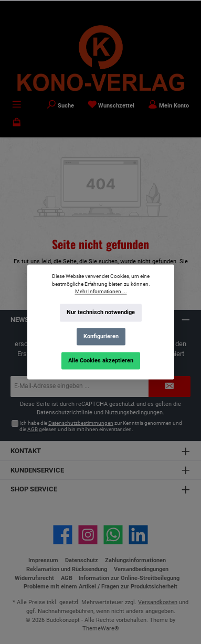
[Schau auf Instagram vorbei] (88, 535)
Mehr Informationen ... (100, 292)
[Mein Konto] (168, 105)
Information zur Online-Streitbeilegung (129, 578)
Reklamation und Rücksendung (67, 569)
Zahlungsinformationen (135, 560)
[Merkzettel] (111, 105)
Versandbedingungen (141, 569)
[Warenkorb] (17, 123)
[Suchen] (60, 105)
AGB (33, 429)
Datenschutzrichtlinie (65, 412)
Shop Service (34, 489)
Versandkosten (158, 602)
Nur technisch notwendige (101, 313)
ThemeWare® (101, 629)
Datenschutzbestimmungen (81, 423)
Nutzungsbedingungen (134, 412)
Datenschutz (82, 560)
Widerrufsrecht (34, 578)
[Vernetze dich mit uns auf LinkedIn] (138, 535)
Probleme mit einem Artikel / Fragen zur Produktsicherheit (100, 587)
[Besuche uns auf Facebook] (63, 535)
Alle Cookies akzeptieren (101, 361)
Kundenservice (37, 470)
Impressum (43, 560)
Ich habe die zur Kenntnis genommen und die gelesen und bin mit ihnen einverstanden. (101, 426)
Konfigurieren (100, 336)
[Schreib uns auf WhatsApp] (113, 535)
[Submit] (170, 387)
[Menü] (17, 105)
